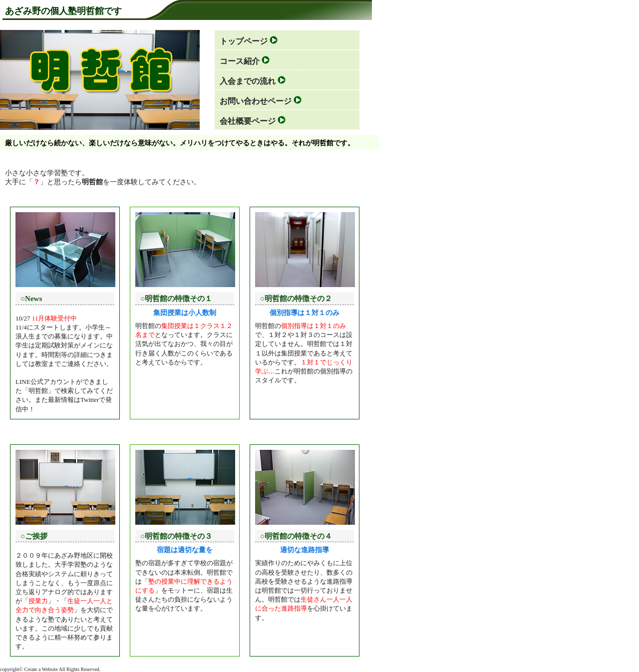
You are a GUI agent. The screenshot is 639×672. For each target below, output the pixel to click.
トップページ (244, 41)
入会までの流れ (248, 81)
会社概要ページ (248, 121)
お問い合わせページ (256, 101)
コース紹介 (240, 61)
